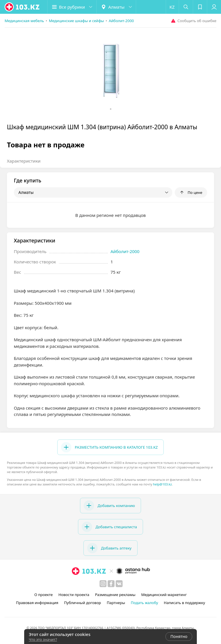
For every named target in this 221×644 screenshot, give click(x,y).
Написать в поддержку (184, 603)
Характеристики (24, 161)
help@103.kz (162, 484)
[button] (72, 7)
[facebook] (111, 584)
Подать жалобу (145, 603)
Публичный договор (83, 603)
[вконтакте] (119, 584)
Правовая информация (37, 603)
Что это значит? (43, 639)
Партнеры (116, 603)
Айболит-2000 (125, 251)
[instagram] (103, 584)
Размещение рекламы (115, 595)
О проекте (43, 595)
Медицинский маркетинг (164, 595)
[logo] (22, 7)
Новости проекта (74, 595)
